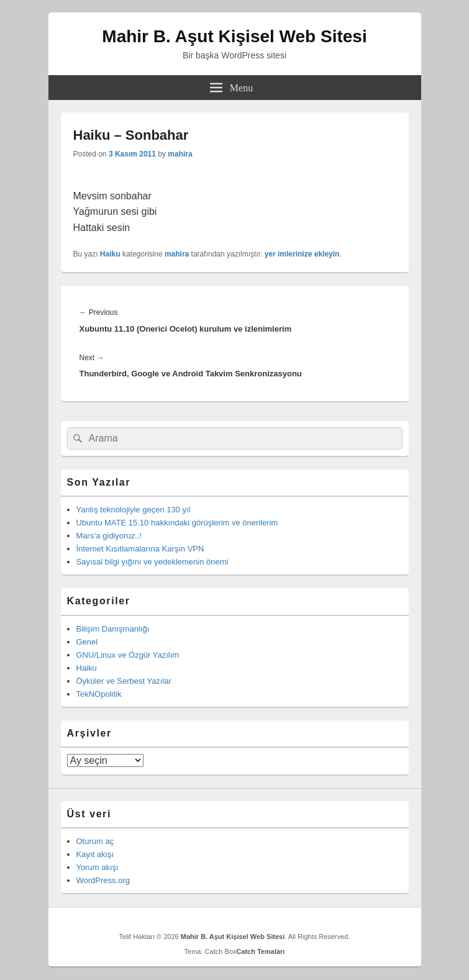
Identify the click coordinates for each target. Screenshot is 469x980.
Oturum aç (95, 841)
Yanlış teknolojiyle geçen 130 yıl (134, 510)
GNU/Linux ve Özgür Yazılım (128, 655)
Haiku (110, 254)
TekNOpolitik (99, 694)
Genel (87, 642)
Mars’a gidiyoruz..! (109, 536)
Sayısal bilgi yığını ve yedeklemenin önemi (153, 562)
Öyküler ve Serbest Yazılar (124, 681)
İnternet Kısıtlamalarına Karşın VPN (140, 549)
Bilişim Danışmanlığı (113, 629)
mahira (180, 154)
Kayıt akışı (95, 854)
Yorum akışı (98, 867)
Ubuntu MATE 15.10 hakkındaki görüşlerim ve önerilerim (177, 523)
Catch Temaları (260, 951)
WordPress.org (103, 880)
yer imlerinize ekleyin (302, 254)
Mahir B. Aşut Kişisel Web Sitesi (234, 36)
